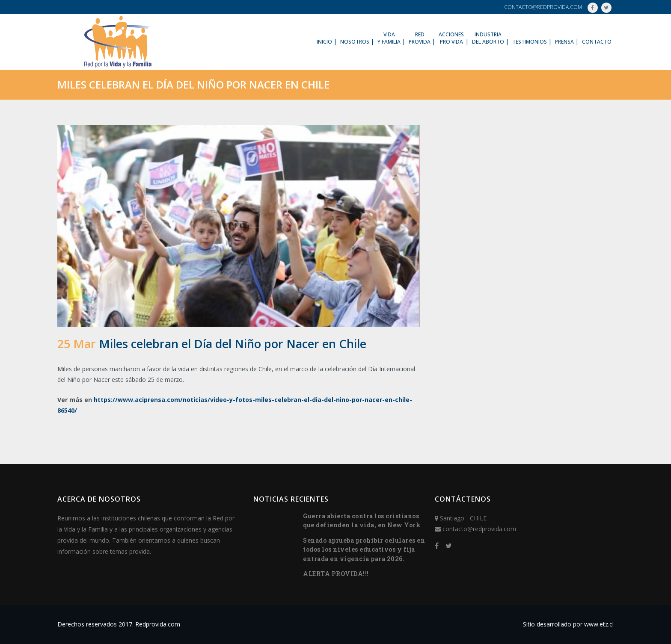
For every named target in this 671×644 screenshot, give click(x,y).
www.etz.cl (599, 624)
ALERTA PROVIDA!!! (336, 574)
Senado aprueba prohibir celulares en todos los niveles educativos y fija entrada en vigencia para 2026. (364, 549)
